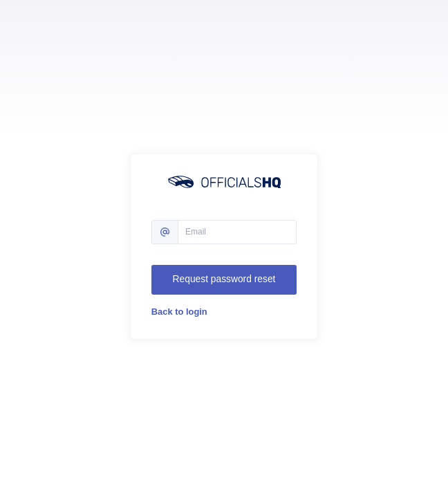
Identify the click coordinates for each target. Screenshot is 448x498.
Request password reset (224, 279)
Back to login (179, 312)
